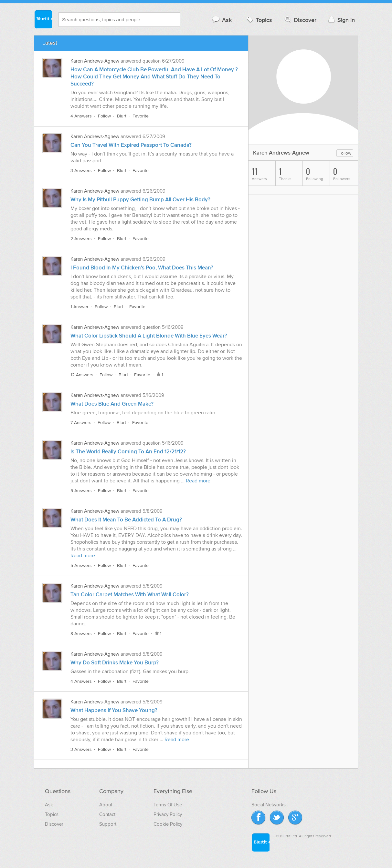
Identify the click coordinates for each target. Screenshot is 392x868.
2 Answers (81, 239)
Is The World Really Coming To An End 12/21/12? (128, 452)
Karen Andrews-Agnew (95, 61)
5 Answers (81, 491)
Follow (104, 116)
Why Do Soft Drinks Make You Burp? (115, 663)
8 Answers (81, 634)
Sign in (341, 20)
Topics (259, 20)
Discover (300, 20)
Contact (107, 814)
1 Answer (79, 307)
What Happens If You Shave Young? (114, 711)
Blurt (122, 116)
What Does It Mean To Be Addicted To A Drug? (126, 520)
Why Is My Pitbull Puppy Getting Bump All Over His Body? (140, 200)
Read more (198, 481)
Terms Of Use (168, 805)
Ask (222, 20)
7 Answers (81, 423)
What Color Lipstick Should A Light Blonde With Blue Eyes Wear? (149, 336)
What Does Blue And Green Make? (112, 404)
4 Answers (81, 116)
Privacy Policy (168, 814)
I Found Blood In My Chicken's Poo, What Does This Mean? (142, 268)
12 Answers (82, 375)
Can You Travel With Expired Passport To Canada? (131, 145)
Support (108, 824)
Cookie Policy (168, 824)
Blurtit (43, 19)
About (106, 805)
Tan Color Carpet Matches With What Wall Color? (130, 595)
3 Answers (81, 171)
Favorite (141, 116)
